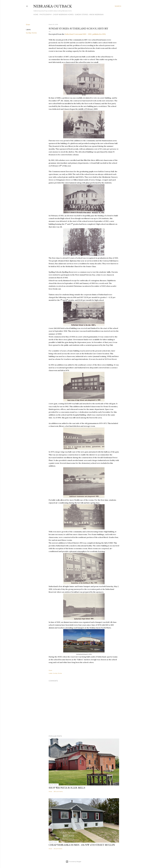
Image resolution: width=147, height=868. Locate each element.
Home (36, 15)
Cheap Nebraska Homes (63, 15)
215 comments (58, 849)
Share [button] (28, 25)
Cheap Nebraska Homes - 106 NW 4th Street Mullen (82, 845)
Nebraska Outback (53, 6)
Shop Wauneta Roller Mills (67, 788)
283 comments (58, 791)
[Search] (118, 6)
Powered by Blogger (74, 862)
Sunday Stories (82, 15)
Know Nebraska (96, 15)
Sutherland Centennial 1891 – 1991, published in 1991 (85, 34)
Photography (46, 15)
